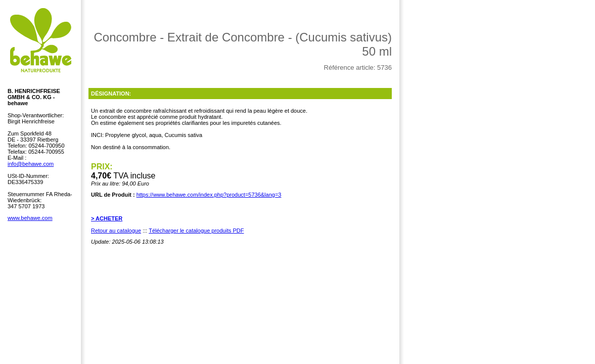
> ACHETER (107, 218)
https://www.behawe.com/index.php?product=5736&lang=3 (209, 195)
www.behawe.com (30, 218)
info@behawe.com (31, 164)
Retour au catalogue (116, 231)
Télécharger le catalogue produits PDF (196, 231)
